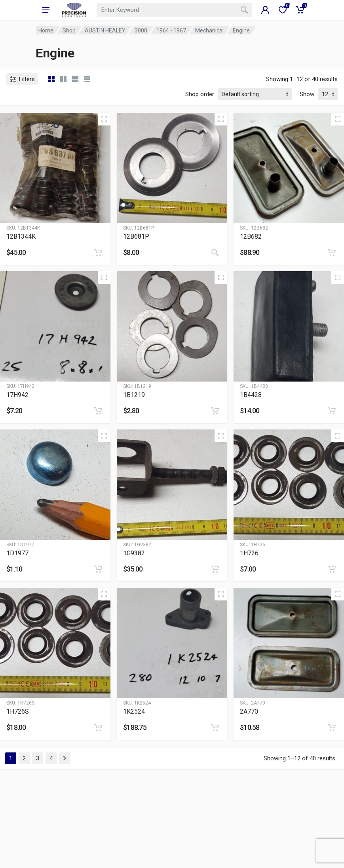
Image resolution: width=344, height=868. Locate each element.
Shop (69, 30)
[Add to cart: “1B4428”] (332, 411)
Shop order (200, 94)
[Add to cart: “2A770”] (332, 727)
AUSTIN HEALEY (105, 30)
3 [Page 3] (38, 758)
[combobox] (174, 10)
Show (307, 94)
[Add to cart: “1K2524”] (215, 727)
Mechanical (209, 30)
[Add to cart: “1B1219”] (215, 411)
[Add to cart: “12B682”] (332, 253)
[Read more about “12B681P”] (215, 253)
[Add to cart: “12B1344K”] (98, 253)
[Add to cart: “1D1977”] (98, 569)
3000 (141, 30)
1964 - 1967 (171, 30)
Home (46, 30)
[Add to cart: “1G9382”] (215, 569)
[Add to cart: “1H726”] (332, 569)
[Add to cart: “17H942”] (98, 411)
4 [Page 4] (51, 758)
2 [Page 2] (24, 758)
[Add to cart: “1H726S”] (98, 727)
